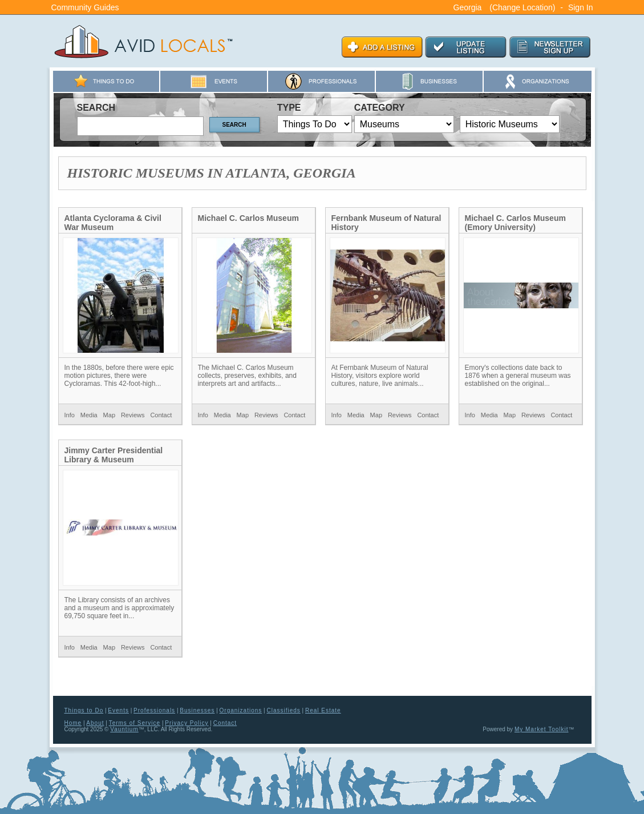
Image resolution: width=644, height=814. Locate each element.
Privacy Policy (187, 723)
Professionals (154, 710)
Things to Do (84, 710)
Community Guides (85, 7)
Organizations (241, 710)
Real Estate (323, 710)
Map (109, 415)
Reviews (133, 415)
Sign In (581, 7)
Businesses (197, 710)
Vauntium (124, 729)
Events (118, 710)
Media (89, 415)
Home (73, 723)
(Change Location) (522, 7)
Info (70, 415)
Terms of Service (135, 723)
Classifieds (283, 710)
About (95, 723)
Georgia (468, 7)
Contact (161, 415)
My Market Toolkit (542, 729)
